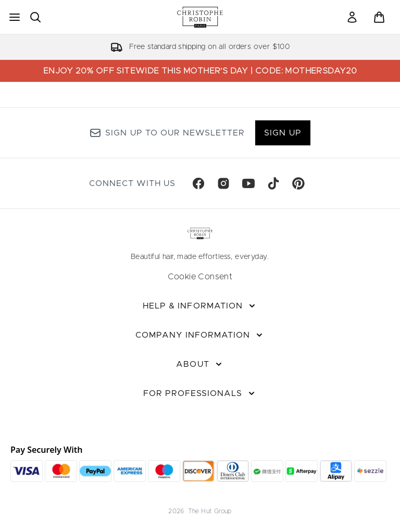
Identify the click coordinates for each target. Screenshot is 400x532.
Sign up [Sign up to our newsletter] (283, 133)
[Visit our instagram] (223, 183)
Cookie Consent (200, 277)
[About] (200, 364)
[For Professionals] (200, 393)
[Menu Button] (15, 17)
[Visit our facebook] (198, 183)
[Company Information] (200, 335)
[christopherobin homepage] (200, 17)
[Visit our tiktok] (273, 183)
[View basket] (379, 17)
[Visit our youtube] (248, 183)
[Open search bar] (35, 17)
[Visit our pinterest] (298, 183)
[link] (352, 17)
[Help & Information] (200, 306)
